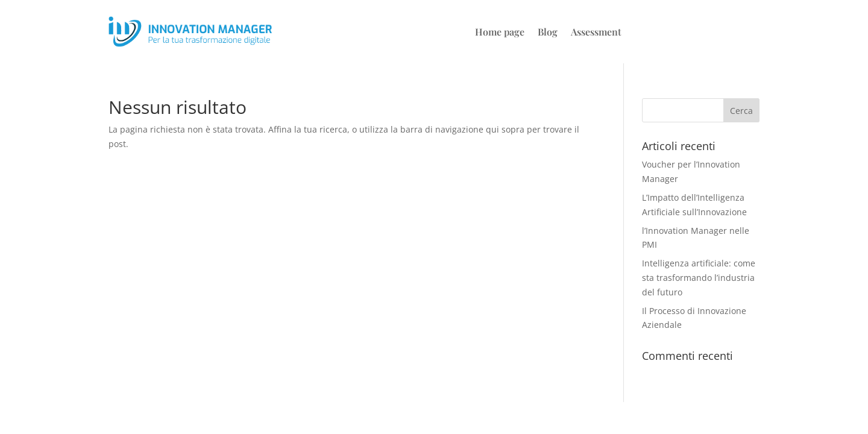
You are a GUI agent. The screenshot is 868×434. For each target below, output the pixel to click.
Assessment (596, 33)
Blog (548, 33)
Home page (500, 33)
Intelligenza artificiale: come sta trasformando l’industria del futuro (699, 278)
